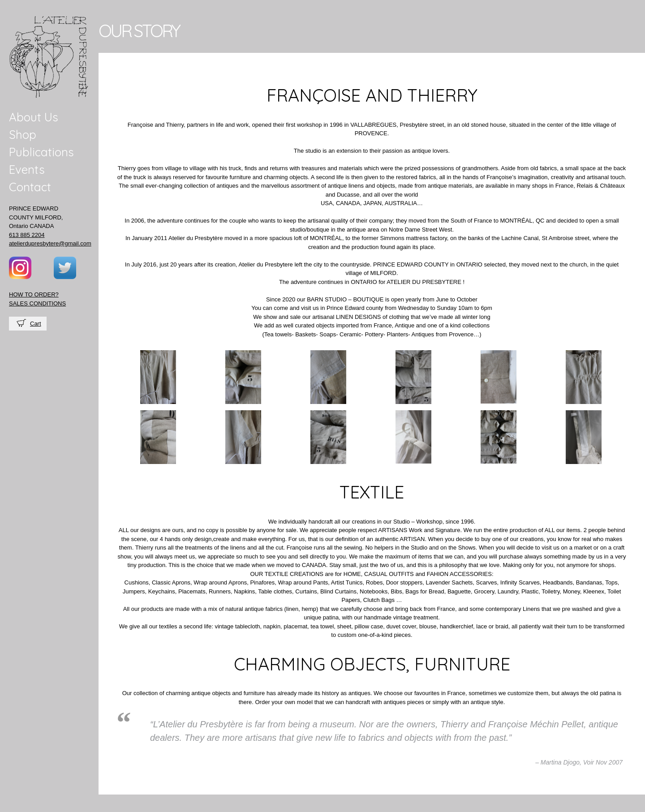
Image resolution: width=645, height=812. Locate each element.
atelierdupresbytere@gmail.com (50, 243)
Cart (36, 324)
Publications (41, 152)
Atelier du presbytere (49, 57)
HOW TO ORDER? (34, 294)
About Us (34, 117)
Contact (30, 187)
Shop (23, 135)
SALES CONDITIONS (37, 303)
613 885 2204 (27, 235)
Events (27, 170)
